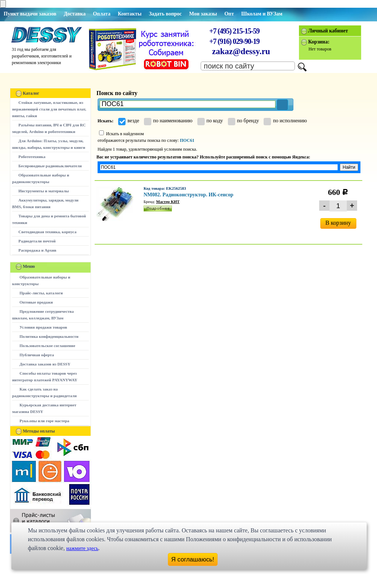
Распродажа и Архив (37, 250)
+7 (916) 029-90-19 (234, 41)
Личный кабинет (328, 31)
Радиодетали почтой (37, 241)
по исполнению (285, 121)
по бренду (244, 121)
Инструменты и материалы (44, 191)
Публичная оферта (37, 355)
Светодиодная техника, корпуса (47, 232)
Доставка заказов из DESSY (45, 364)
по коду (210, 121)
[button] (282, 105)
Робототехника (32, 157)
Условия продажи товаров (43, 327)
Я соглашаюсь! (193, 559)
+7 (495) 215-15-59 (234, 31)
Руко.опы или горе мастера (44, 421)
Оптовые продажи (36, 302)
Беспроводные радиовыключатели (50, 166)
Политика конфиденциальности (49, 336)
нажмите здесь (82, 548)
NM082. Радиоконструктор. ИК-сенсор (188, 195)
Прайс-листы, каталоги (41, 293)
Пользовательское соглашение (47, 346)
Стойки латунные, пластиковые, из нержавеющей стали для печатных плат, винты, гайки (49, 109)
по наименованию (168, 121)
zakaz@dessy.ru (241, 51)
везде (129, 121)
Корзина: (319, 42)
